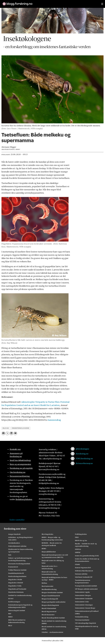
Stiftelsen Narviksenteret (84, 571)
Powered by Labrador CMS (52, 641)
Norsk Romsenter (48, 615)
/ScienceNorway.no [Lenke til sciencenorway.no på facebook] (84, 463)
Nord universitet (47, 586)
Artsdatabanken (14, 543)
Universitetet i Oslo (82, 602)
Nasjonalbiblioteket (49, 552)
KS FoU (11, 599)
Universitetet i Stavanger (84, 605)
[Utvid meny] (102, 4)
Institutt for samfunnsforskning (20, 595)
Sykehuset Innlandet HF (84, 577)
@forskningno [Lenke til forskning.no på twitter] (82, 449)
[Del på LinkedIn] (11, 433)
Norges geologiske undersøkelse (54, 602)
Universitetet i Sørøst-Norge (85, 608)
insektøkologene (20, 428)
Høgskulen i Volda (15, 586)
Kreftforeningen (14, 602)
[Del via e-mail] (15, 433)
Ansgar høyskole (14, 534)
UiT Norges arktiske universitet (86, 589)
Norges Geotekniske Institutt (52, 592)
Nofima (44, 583)
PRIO (77, 537)
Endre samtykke (17, 520)
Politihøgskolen (81, 534)
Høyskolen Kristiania (16, 592)
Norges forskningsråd (50, 599)
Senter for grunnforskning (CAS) (87, 556)
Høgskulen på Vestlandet (17, 589)
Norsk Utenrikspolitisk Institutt (53, 618)
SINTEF (78, 552)
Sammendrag (54, 420)
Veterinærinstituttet (82, 620)
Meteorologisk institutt (17, 610)
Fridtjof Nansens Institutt (17, 570)
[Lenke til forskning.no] (50, 3)
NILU (10, 626)
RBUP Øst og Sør (81, 540)
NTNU (44, 549)
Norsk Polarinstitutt (49, 608)
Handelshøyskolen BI (16, 573)
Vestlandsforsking (82, 617)
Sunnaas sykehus (81, 574)
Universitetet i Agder (82, 592)
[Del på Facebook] (3, 433)
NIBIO (10, 617)
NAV (10, 614)
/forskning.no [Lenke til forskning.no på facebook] (82, 454)
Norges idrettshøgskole (50, 605)
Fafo (10, 555)
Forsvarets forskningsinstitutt (19, 564)
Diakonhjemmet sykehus (17, 546)
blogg (6, 428)
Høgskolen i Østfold (16, 583)
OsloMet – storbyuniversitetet (52, 632)
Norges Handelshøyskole (51, 596)
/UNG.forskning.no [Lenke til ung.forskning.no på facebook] (84, 459)
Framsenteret (13, 567)
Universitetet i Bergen (83, 595)
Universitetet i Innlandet (84, 599)
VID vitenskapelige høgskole (85, 623)
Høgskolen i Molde (15, 580)
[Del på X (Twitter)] (7, 433)
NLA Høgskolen (47, 534)
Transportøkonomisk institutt (86, 586)
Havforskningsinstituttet (17, 576)
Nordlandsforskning (49, 589)
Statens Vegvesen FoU (83, 568)
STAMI (77, 564)
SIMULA (78, 549)
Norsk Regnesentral (49, 611)
